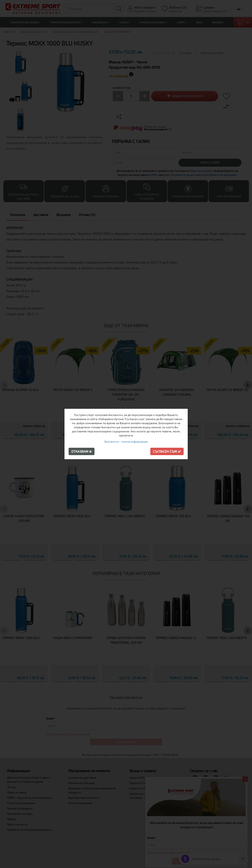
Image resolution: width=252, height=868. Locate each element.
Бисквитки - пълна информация (126, 441)
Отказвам (82, 451)
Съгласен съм (167, 451)
